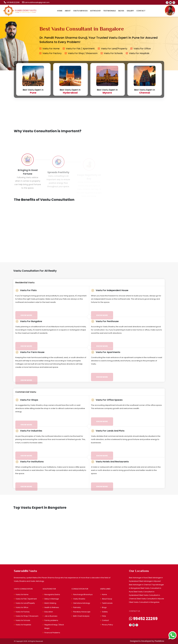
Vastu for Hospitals (138, 53)
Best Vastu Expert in (33, 80)
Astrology (95, 11)
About (68, 11)
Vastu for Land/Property (113, 49)
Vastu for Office (141, 49)
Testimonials (110, 11)
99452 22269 (143, 619)
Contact (141, 11)
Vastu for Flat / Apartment (79, 49)
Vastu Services (80, 11)
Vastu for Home (49, 49)
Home (60, 11)
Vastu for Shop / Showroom (81, 53)
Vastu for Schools (112, 53)
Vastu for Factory (50, 53)
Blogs (121, 11)
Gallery (130, 11)
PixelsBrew (159, 641)
